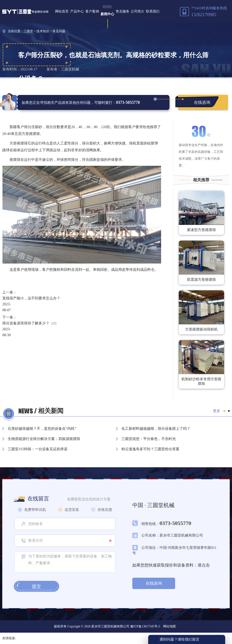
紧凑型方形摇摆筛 (201, 230)
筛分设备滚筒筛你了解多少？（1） (30, 323)
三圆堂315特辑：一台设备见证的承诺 (38, 449)
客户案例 (92, 11)
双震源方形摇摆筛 (201, 280)
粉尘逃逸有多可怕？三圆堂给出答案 (150, 449)
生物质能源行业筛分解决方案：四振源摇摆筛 (44, 439)
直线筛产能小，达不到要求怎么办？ (31, 298)
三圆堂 (28, 31)
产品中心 (77, 11)
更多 (217, 411)
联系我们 (153, 11)
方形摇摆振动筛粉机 (201, 329)
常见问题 (59, 31)
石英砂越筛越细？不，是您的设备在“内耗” (42, 429)
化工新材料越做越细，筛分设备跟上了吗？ (156, 429)
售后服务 (123, 11)
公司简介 (138, 11)
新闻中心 (107, 14)
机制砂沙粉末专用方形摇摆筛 (201, 381)
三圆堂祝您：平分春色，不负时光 (149, 439)
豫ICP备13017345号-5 (145, 626)
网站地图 (169, 626)
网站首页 (62, 11)
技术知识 (43, 31)
